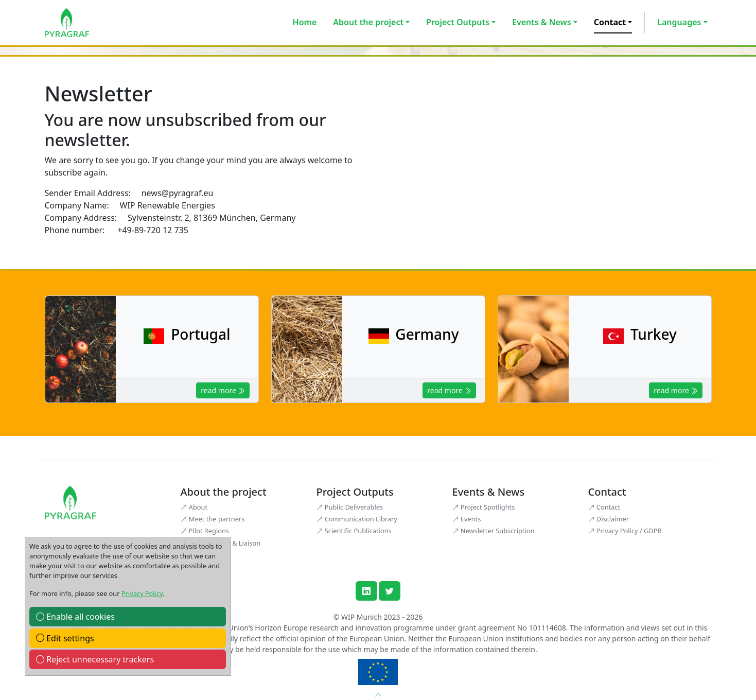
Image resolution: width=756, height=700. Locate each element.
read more (223, 390)
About (194, 507)
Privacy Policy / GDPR (625, 531)
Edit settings (65, 638)
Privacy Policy (142, 593)
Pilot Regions (205, 531)
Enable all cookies (75, 617)
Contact (610, 22)
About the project (368, 22)
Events (467, 519)
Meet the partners (213, 519)
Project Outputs (458, 22)
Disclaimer (609, 519)
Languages (679, 22)
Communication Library (357, 519)
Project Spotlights (484, 507)
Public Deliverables (350, 507)
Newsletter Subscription (494, 531)
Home (305, 22)
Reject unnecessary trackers (95, 659)
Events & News (542, 22)
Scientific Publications (354, 531)
